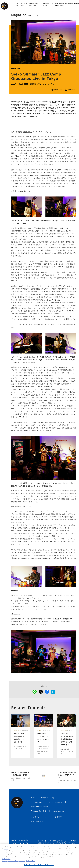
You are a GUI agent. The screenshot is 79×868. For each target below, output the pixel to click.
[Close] (76, 847)
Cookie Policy (6, 859)
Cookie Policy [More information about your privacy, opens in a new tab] (30, 861)
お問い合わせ (37, 822)
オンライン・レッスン (40, 817)
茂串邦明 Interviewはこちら (21, 506)
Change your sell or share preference (13, 861)
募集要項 (58, 817)
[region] (39, 856)
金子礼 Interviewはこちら (21, 191)
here (6, 849)
